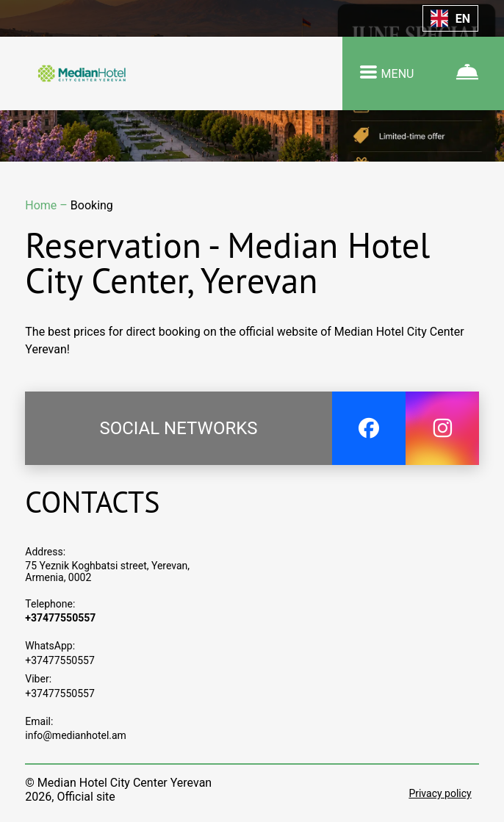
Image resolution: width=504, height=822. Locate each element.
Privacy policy (440, 793)
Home (42, 205)
